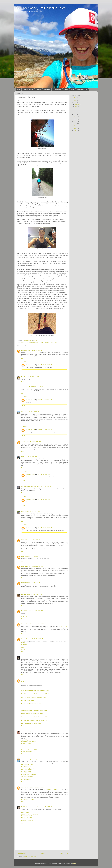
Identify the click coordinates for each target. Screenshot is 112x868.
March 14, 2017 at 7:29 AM (44, 487)
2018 (75, 100)
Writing (66, 90)
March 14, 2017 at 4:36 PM (33, 540)
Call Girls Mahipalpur (27, 770)
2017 (75, 102)
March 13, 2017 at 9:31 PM (34, 442)
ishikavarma (25, 731)
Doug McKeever (26, 566)
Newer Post (21, 853)
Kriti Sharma (25, 759)
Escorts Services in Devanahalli (30, 814)
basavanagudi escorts (27, 821)
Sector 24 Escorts (26, 743)
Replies (25, 362)
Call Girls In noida (26, 771)
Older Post (64, 853)
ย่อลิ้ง (23, 646)
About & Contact (28, 90)
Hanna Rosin (25, 657)
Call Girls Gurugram (27, 779)
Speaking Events (82, 90)
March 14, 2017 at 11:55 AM (45, 400)
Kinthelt (24, 540)
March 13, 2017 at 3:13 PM (35, 350)
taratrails (24, 594)
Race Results (57, 90)
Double (23, 377)
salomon (31, 342)
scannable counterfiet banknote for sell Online (34, 710)
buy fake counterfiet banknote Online (32, 704)
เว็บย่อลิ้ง (24, 643)
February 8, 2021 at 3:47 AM (45, 807)
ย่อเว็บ (23, 649)
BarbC (23, 556)
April (76, 107)
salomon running (39, 342)
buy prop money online (28, 700)
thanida (23, 639)
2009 (75, 131)
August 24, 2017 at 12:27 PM (34, 594)
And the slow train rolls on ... (82, 111)
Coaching (47, 90)
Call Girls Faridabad (27, 766)
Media (73, 90)
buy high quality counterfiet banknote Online (34, 697)
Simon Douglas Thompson (29, 487)
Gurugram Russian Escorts (28, 742)
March (77, 109)
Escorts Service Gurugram (28, 752)
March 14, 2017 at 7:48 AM (33, 512)
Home (43, 853)
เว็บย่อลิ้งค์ (24, 644)
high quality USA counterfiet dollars (31, 723)
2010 (75, 128)
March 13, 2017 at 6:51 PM (36, 387)
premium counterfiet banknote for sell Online (34, 720)
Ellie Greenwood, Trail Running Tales (40, 8)
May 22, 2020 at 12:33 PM (36, 731)
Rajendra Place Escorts (54, 789)
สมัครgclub (24, 616)
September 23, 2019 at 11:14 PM (35, 639)
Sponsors (38, 90)
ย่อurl (23, 648)
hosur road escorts (26, 819)
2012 (75, 124)
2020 (75, 98)
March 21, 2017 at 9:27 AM (38, 566)
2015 (75, 117)
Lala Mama (24, 350)
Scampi (23, 512)
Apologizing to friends (28, 740)
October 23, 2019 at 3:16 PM (37, 657)
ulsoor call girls (25, 812)
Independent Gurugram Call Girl (30, 750)
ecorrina (24, 442)
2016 (75, 114)
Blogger (74, 864)
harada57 (24, 611)
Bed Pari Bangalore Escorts (29, 807)
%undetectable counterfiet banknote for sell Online (36, 694)
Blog (19, 90)
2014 (75, 119)
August (77, 104)
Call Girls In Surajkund (27, 773)
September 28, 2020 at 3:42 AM (37, 759)
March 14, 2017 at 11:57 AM (45, 528)
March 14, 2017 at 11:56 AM (45, 474)
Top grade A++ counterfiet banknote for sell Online (36, 717)
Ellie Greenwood (30, 365)
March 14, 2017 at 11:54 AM (45, 365)
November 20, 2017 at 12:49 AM (35, 611)
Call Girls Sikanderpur (27, 776)
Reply (23, 358)
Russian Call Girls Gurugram (29, 775)
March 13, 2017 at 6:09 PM (33, 377)
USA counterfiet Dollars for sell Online (32, 714)
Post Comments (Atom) (30, 857)
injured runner (25, 342)
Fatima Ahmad (25, 624)
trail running (47, 342)
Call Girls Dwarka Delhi (27, 765)
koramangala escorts (27, 816)
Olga (23, 457)
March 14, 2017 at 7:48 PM (33, 556)
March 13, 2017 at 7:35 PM (32, 412)
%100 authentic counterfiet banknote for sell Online (36, 691)
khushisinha (25, 787)
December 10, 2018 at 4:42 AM (38, 624)
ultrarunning (54, 342)
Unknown (24, 583)
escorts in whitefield (27, 817)
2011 (75, 126)
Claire (23, 412)
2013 (75, 121)
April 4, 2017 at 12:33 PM (34, 583)
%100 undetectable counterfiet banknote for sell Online (37, 680)
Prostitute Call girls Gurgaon (29, 768)
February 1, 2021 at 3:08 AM (36, 787)
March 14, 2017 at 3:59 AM (31, 457)
